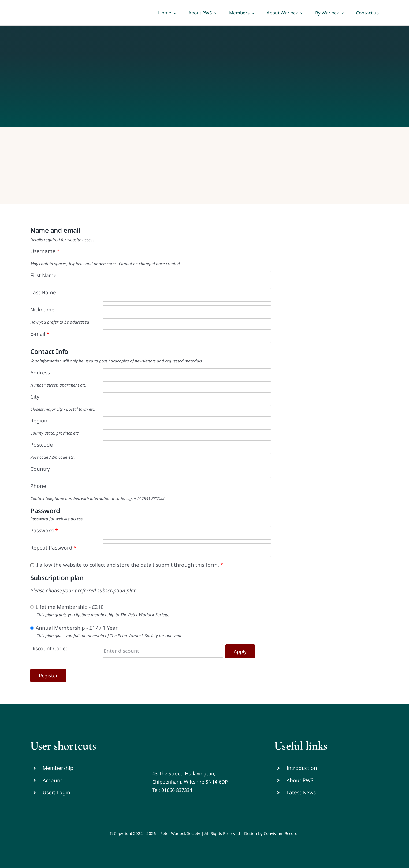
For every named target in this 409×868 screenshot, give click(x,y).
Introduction (302, 768)
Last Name (43, 292)
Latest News (301, 792)
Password (44, 531)
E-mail (40, 334)
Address (40, 373)
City (35, 397)
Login (63, 792)
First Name (43, 275)
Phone (38, 486)
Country (40, 469)
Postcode (42, 445)
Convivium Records (282, 833)
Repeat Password (53, 548)
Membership (58, 768)
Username (45, 251)
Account (52, 780)
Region (39, 421)
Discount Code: (49, 648)
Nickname (42, 310)
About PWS (300, 780)
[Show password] (267, 533)
